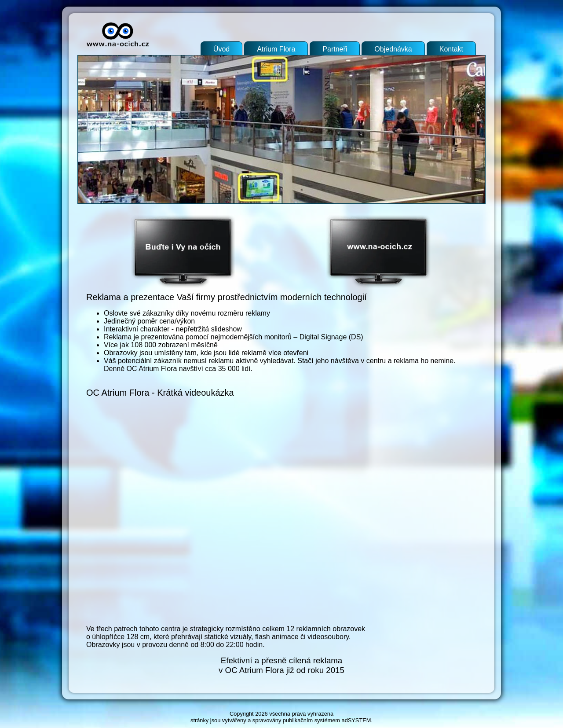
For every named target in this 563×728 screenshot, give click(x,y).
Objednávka (393, 49)
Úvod (221, 49)
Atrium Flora (276, 49)
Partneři (335, 49)
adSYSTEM (356, 720)
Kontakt (451, 49)
